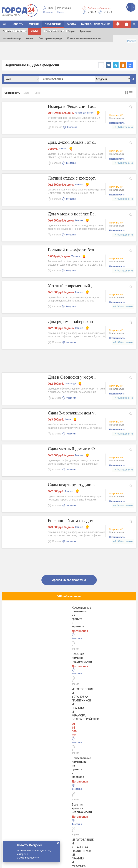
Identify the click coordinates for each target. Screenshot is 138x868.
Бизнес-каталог (92, 24)
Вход (51, 8)
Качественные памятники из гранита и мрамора (111, 615)
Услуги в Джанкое (17, 818)
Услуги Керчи (14, 774)
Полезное (69, 642)
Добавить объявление (100, 8)
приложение (102, 24)
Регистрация (64, 8)
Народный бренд (14, 31)
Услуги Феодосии (17, 763)
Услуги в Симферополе (21, 785)
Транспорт (85, 31)
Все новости (69, 743)
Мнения (34, 24)
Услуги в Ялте (14, 807)
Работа (71, 24)
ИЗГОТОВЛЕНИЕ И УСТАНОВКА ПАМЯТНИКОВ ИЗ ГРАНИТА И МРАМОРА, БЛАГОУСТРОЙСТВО (68, 618)
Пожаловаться (117, 118)
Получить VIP (116, 115)
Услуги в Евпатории (18, 796)
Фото (35, 31)
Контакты (50, 31)
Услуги (71, 31)
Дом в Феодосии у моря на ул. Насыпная (88, 377)
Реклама (132, 41)
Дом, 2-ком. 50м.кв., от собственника (84, 142)
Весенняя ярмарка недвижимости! (19, 615)
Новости (18, 24)
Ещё (65, 31)
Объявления (53, 24)
